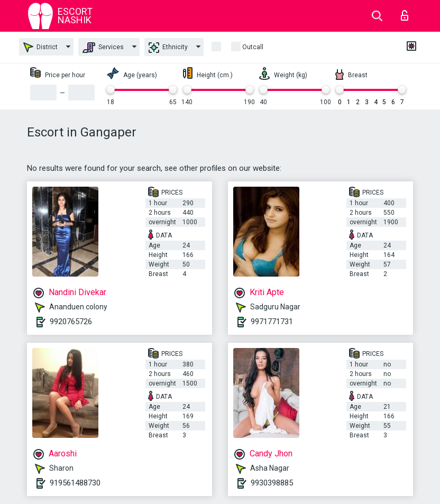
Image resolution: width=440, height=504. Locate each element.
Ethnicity (168, 48)
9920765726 (71, 322)
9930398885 (272, 483)
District (40, 47)
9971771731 (272, 322)
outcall (253, 47)
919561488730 (75, 483)
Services (103, 48)
